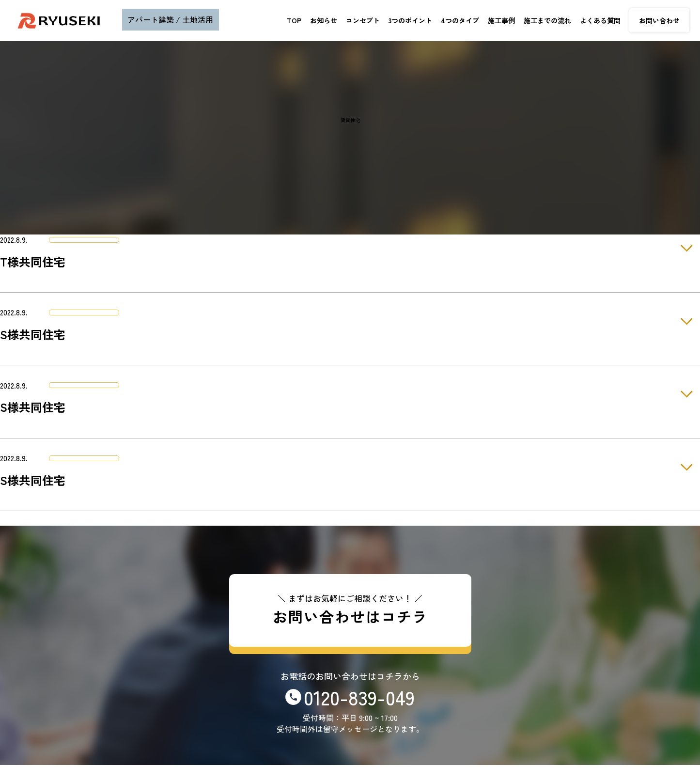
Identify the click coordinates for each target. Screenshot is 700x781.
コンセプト (363, 20)
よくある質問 (600, 20)
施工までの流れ (547, 20)
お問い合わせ (659, 20)
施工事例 (501, 20)
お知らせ (324, 20)
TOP (294, 20)
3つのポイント (410, 20)
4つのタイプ (460, 20)
